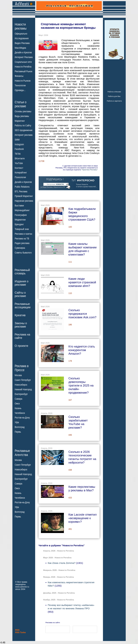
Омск (17, 404)
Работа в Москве (114, 92)
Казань (18, 408)
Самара (18, 399)
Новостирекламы (21, 26)
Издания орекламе (22, 283)
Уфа (17, 422)
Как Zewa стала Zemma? (62, 563)
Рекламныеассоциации (23, 306)
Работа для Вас (114, 96)
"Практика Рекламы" (90, 170)
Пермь (18, 432)
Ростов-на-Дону (22, 418)
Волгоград (20, 427)
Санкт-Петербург (23, 380)
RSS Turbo (21, 632)
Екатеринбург (21, 394)
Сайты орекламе (20, 294)
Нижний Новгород (23, 389)
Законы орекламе (21, 325)
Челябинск (20, 413)
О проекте (21, 346)
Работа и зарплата (114, 101)
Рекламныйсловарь (22, 272)
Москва (18, 375)
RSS (17, 630)
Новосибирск (21, 385)
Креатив (20, 315)
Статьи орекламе (21, 104)
